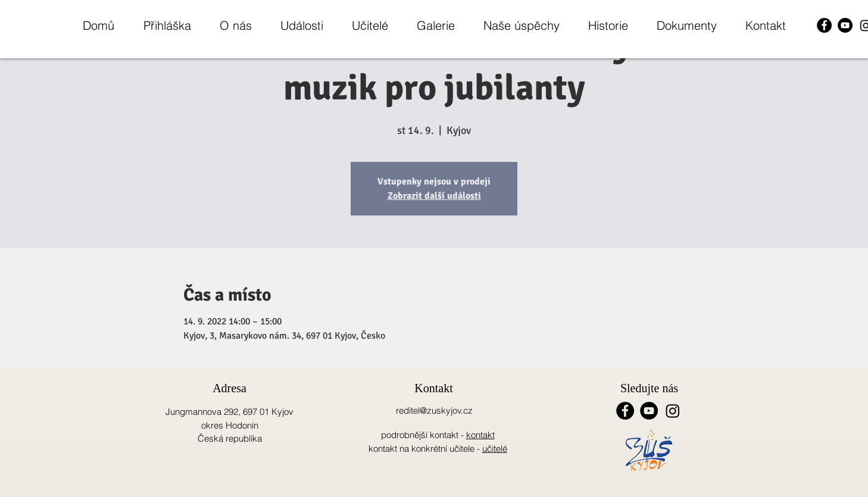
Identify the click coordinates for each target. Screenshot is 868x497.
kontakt (480, 435)
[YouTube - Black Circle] (845, 25)
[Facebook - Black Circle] (824, 25)
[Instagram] (673, 411)
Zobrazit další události (434, 196)
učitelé (495, 448)
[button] (235, 25)
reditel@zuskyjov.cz (434, 410)
